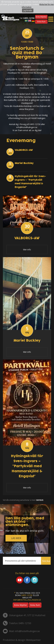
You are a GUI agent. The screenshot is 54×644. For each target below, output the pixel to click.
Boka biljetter (41, 17)
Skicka (46, 561)
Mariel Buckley (24, 163)
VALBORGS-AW (24, 150)
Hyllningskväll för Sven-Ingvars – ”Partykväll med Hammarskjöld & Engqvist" (30, 182)
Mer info (27, 250)
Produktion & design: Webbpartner (22, 640)
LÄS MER (16, 538)
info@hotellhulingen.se (27, 600)
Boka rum (41, 22)
